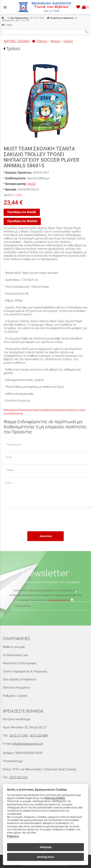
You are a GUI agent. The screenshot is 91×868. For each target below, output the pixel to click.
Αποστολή (46, 536)
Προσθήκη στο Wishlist (22, 221)
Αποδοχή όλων (46, 857)
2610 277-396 (19, 736)
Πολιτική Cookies (55, 798)
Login (7, 25)
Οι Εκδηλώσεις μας (16, 655)
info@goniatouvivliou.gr (28, 744)
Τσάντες (40, 41)
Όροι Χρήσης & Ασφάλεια (19, 679)
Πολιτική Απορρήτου (16, 688)
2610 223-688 (39, 736)
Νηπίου (55, 41)
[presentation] (31, 519)
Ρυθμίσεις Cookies (15, 696)
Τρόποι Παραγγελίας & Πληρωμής (25, 671)
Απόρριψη (46, 847)
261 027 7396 (26, 18)
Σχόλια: (8, 483)
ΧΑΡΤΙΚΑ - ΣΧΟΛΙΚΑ (16, 41)
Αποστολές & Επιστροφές (20, 663)
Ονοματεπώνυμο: (14, 445)
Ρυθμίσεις (13, 836)
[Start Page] (45, 7)
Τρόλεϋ (68, 41)
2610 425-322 (19, 777)
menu (5, 7)
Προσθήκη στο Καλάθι (22, 212)
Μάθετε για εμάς (14, 647)
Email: (9, 457)
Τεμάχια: (10, 470)
